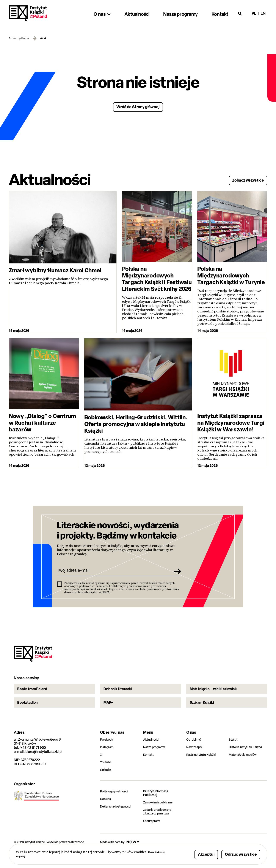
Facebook (107, 754)
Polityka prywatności (116, 805)
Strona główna (20, 38)
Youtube (106, 776)
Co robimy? (195, 754)
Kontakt (149, 769)
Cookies (106, 813)
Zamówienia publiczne (160, 817)
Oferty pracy (153, 836)
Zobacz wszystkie (243, 179)
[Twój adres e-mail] (113, 574)
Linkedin (106, 784)
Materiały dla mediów (245, 769)
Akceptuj (193, 854)
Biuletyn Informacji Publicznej (158, 808)
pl (254, 13)
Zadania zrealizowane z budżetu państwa (160, 827)
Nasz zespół (195, 761)
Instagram (108, 761)
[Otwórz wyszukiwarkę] (240, 13)
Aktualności (152, 754)
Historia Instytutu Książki (248, 761)
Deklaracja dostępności (118, 821)
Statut (234, 754)
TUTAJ (107, 596)
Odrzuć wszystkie (236, 854)
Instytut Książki (28, 13)
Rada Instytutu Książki (203, 769)
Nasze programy (156, 761)
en (263, 13)
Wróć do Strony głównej (138, 106)
